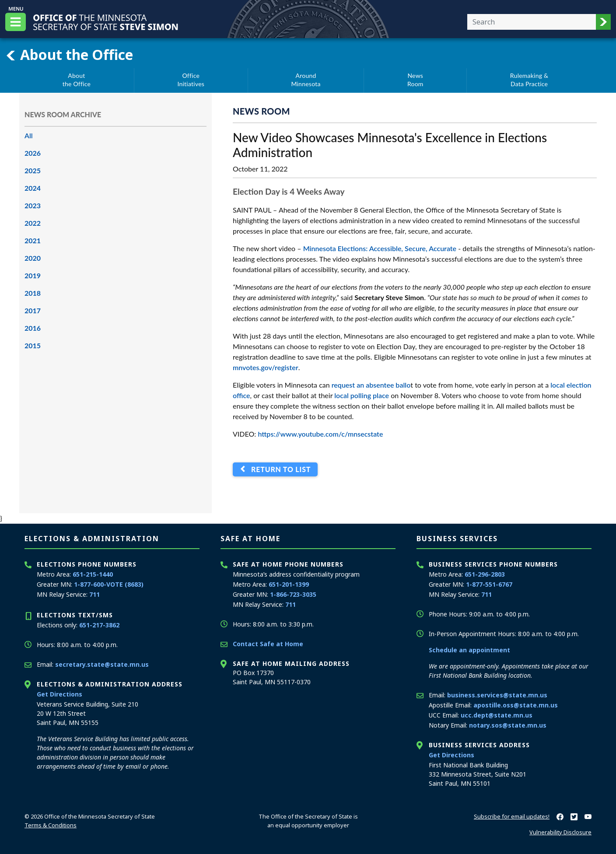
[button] (603, 22)
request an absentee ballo (371, 385)
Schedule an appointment (469, 650)
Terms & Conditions (51, 825)
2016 (33, 328)
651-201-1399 (289, 584)
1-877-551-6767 (489, 584)
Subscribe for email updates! (512, 816)
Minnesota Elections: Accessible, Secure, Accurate (380, 248)
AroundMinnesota (306, 80)
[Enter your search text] (532, 22)
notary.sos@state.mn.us (508, 725)
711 (94, 594)
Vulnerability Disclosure (560, 832)
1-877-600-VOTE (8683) (109, 584)
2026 (33, 153)
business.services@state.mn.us (497, 695)
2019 (33, 275)
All (29, 135)
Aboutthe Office (77, 80)
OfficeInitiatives (191, 80)
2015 (33, 345)
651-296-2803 (485, 574)
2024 (33, 188)
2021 (33, 240)
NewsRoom (415, 80)
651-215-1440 (93, 574)
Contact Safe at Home (268, 644)
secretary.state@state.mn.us (102, 664)
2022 (33, 223)
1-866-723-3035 (293, 594)
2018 (33, 293)
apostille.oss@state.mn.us (516, 705)
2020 (33, 258)
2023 (33, 205)
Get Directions (59, 694)
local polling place (362, 395)
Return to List (279, 469)
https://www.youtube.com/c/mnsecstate (320, 434)
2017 (33, 310)
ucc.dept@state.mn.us (497, 715)
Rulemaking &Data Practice (529, 80)
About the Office (69, 55)
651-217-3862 (99, 625)
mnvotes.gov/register (266, 367)
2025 (33, 170)
